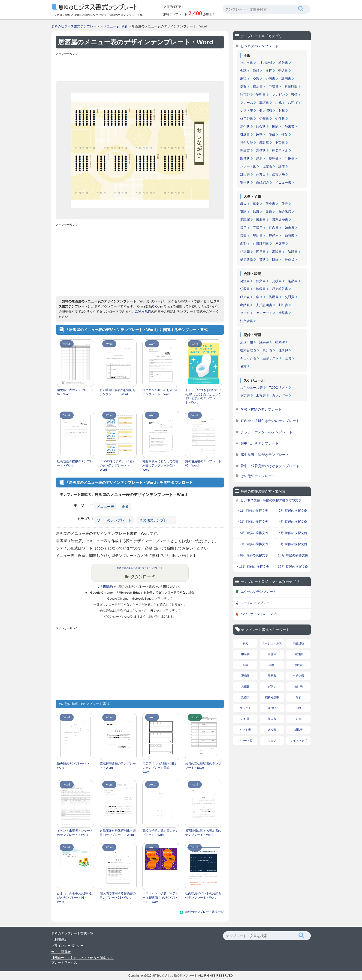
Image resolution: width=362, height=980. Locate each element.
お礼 (278, 103)
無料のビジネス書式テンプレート (75, 26)
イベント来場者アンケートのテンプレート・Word (75, 833)
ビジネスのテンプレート (260, 46)
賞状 (262, 260)
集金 (259, 297)
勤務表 (290, 236)
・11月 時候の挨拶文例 (252, 567)
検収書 (261, 289)
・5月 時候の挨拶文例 (253, 533)
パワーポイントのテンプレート (263, 614)
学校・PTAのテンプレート (261, 409)
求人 (243, 204)
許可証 (245, 95)
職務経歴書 (280, 220)
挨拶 (269, 71)
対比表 (245, 174)
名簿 (243, 366)
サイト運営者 (61, 952)
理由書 (245, 150)
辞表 (285, 204)
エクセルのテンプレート (258, 592)
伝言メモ (278, 174)
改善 (259, 134)
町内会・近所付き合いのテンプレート (270, 421)
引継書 (245, 134)
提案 (243, 87)
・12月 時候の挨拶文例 (291, 567)
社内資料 (266, 63)
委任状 (280, 119)
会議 (243, 71)
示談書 (277, 252)
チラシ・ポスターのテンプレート (267, 432)
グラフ (272, 687)
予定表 (245, 395)
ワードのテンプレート (114, 520)
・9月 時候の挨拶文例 (253, 555)
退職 (243, 212)
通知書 (299, 654)
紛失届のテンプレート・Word (74, 766)
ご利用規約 (143, 311)
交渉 (256, 79)
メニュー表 (112, 26)
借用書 (274, 297)
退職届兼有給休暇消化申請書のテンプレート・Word (118, 833)
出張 (243, 79)
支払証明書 (264, 305)
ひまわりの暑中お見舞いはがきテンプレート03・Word (75, 898)
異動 (243, 236)
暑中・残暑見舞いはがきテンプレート (270, 466)
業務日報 (247, 342)
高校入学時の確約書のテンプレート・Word (160, 833)
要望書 (280, 143)
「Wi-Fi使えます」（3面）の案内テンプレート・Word (118, 465)
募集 (256, 204)
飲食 (125, 26)
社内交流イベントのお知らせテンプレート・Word (203, 895)
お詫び (293, 103)
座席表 (280, 244)
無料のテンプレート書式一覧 (204, 912)
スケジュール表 (251, 388)
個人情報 (266, 111)
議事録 (264, 342)
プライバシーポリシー (67, 946)
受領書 (264, 119)
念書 (299, 719)
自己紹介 (262, 182)
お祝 (282, 111)
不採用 (258, 228)
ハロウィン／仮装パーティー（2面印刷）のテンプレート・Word (160, 898)
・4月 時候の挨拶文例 (291, 522)
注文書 (261, 281)
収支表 (245, 297)
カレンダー (280, 395)
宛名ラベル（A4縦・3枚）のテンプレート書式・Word (160, 768)
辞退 (259, 158)
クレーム (247, 103)
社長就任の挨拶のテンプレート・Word (75, 463)
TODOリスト (278, 388)
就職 (269, 212)
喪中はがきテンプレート (260, 443)
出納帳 (245, 305)
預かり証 (247, 143)
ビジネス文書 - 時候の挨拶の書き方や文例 (271, 500)
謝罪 (282, 166)
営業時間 (291, 87)
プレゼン (278, 95)
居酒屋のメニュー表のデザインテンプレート (140, 568)
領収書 (245, 289)
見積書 (277, 281)
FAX (298, 708)
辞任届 (274, 236)
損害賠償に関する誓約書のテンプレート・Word (203, 833)
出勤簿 (280, 342)
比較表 (267, 166)
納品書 (293, 281)
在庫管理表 (248, 350)
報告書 (283, 63)
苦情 (294, 95)
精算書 (283, 313)
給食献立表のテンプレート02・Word (75, 392)
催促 (285, 134)
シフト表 (247, 111)
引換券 (290, 158)
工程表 (261, 395)
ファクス (245, 708)
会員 (288, 358)
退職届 (245, 220)
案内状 (245, 182)
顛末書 (290, 126)
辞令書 (270, 204)
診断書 (293, 252)
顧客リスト (271, 358)
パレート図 (248, 166)
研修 (272, 134)
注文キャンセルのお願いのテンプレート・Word (160, 392)
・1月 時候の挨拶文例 (253, 511)
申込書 (283, 71)
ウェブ (272, 741)
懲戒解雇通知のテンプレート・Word (118, 766)
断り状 (245, 158)
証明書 (261, 95)
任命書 (274, 228)
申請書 (274, 87)
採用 (243, 228)
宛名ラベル (280, 150)
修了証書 (247, 119)
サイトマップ (299, 741)
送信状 (261, 150)
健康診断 (247, 260)
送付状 (245, 126)
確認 (275, 126)
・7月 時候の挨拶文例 (253, 544)
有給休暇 (285, 212)
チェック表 (248, 358)
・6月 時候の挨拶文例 (291, 533)
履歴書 (261, 220)
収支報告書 (280, 289)
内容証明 (299, 643)
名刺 (243, 244)
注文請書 (247, 321)
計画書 (286, 79)
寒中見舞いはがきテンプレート (265, 455)
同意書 (261, 252)
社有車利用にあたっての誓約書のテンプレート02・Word (160, 465)
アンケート (264, 313)
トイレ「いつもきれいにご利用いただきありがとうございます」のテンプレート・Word (203, 396)
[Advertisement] (140, 67)
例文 (245, 643)
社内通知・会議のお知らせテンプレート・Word (118, 392)
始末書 (290, 228)
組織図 (245, 252)
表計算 (264, 143)
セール (245, 313)
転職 (256, 212)
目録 (275, 260)
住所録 (283, 350)
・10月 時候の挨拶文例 (291, 555)
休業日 (261, 174)
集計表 (267, 350)
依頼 (256, 71)
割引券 (283, 305)
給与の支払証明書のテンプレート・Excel (203, 766)
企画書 (270, 79)
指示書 (258, 87)
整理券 (274, 158)
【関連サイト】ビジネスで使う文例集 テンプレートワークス (82, 960)
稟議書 (264, 103)
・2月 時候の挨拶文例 (291, 511)
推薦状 (290, 260)
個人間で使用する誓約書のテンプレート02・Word (118, 895)
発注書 (245, 281)
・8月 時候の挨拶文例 (291, 544)
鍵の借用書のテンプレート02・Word (203, 463)
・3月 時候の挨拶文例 (253, 522)
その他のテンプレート (157, 520)
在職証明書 (261, 244)
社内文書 (247, 63)
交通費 (290, 297)
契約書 (258, 236)
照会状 (261, 126)
